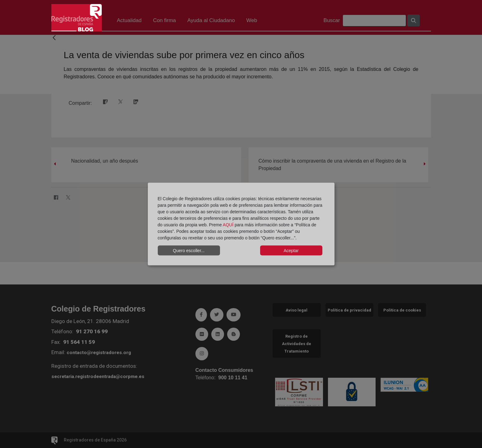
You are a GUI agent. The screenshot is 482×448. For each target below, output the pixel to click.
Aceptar (291, 250)
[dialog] (241, 224)
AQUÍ (228, 225)
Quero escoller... (189, 250)
